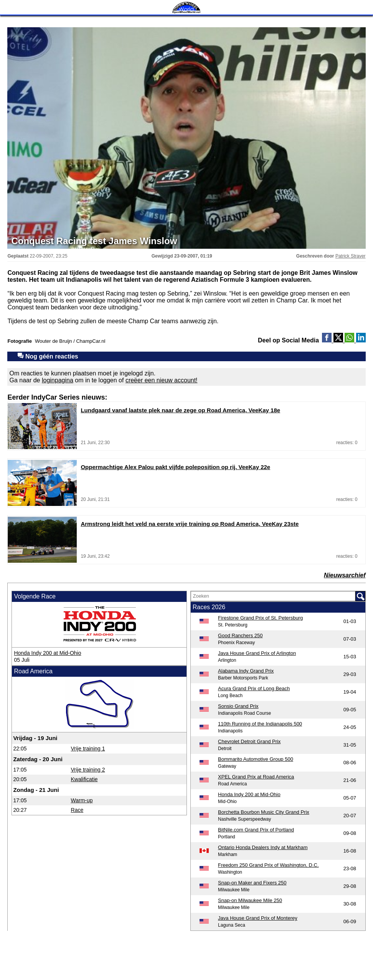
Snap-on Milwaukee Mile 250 (250, 900)
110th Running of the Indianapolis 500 (260, 724)
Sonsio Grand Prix (238, 706)
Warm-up (82, 800)
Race (77, 810)
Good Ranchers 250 (240, 635)
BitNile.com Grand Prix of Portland (256, 830)
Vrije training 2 (88, 770)
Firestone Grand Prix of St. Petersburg (260, 618)
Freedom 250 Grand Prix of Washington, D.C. (268, 865)
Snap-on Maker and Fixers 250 (252, 883)
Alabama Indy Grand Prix (246, 671)
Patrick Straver (351, 256)
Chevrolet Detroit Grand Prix (249, 741)
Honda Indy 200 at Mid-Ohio (47, 653)
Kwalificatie (84, 779)
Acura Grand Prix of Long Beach (254, 688)
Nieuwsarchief (345, 575)
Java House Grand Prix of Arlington (257, 653)
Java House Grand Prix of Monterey (258, 918)
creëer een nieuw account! (162, 380)
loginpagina (58, 380)
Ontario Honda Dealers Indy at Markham (263, 847)
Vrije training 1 (88, 749)
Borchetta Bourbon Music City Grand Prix (264, 812)
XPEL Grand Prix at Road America (256, 777)
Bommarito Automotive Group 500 (256, 759)
